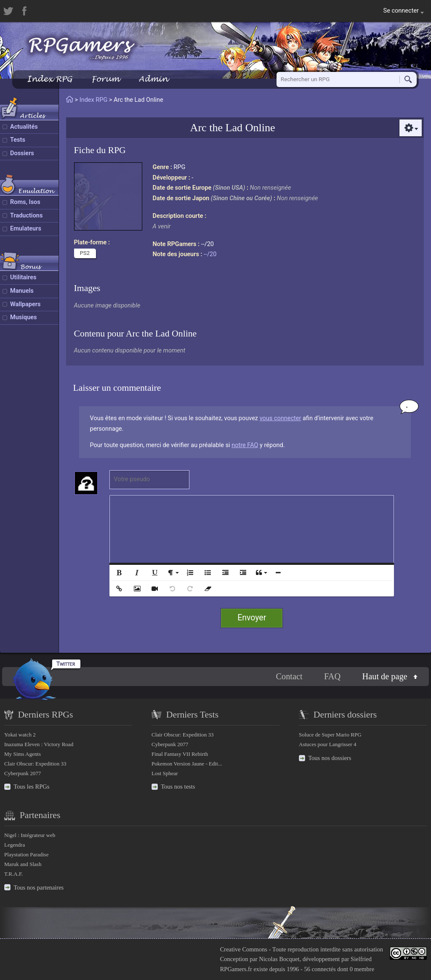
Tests (18, 140)
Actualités (24, 127)
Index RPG (49, 79)
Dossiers (22, 153)
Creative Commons (244, 949)
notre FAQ (245, 445)
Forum (105, 79)
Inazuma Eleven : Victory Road (39, 744)
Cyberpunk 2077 (23, 773)
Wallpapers (25, 304)
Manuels (22, 291)
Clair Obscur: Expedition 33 (35, 764)
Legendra (15, 845)
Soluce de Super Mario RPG (330, 735)
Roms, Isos (25, 202)
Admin (153, 79)
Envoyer (252, 618)
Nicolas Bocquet (279, 959)
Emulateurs (26, 229)
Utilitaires (23, 277)
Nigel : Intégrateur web (30, 835)
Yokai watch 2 (20, 735)
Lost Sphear (165, 773)
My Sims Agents (23, 754)
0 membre (362, 969)
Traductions (26, 216)
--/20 (210, 254)
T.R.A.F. (13, 874)
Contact (289, 676)
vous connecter (281, 418)
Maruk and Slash (23, 864)
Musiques (24, 317)
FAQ (332, 676)
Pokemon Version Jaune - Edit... (187, 764)
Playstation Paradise (26, 854)
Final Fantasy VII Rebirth (180, 754)
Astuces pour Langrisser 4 (328, 744)
